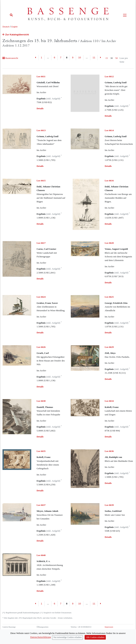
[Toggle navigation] (125, 15)
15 (107, 58)
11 (94, 58)
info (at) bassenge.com (85, 633)
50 (116, 58)
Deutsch (6, 27)
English (15, 27)
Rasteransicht (10, 58)
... (48, 58)
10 (80, 58)
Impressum (109, 627)
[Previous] (36, 58)
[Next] (100, 58)
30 (112, 58)
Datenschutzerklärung (113, 630)
